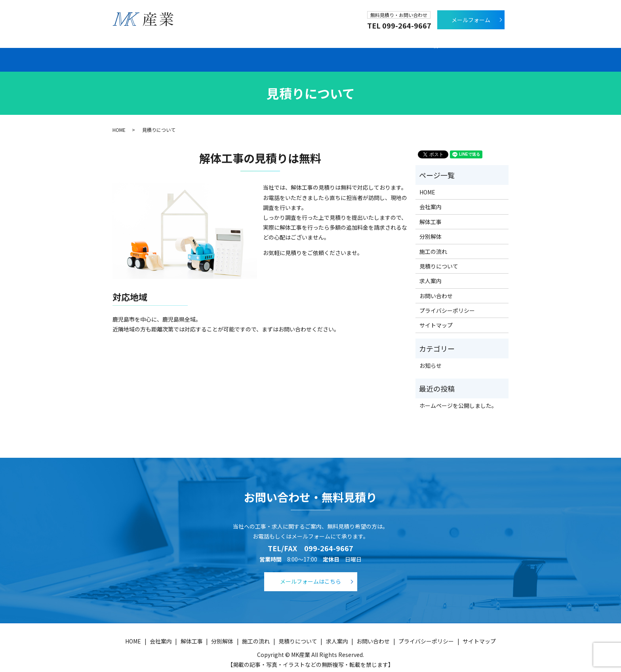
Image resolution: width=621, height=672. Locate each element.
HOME (119, 121)
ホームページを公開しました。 (458, 397)
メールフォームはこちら (310, 573)
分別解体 (281, 51)
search (497, 51)
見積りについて (402, 51)
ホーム (124, 51)
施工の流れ (337, 51)
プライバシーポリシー (447, 302)
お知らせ (431, 357)
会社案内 (175, 51)
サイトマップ (436, 317)
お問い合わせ (436, 287)
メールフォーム (471, 20)
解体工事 (228, 51)
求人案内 (463, 51)
